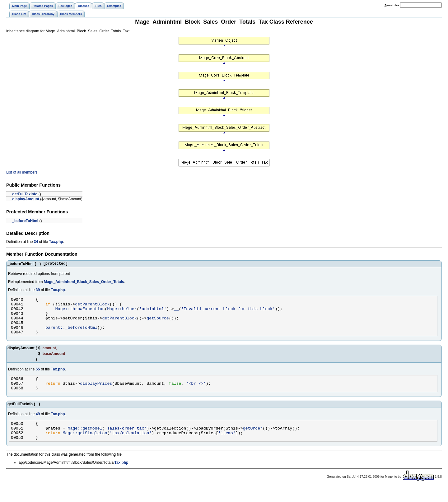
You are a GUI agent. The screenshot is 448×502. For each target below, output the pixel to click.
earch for (392, 5)
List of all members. (22, 172)
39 (38, 291)
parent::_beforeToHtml (71, 335)
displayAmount (26, 199)
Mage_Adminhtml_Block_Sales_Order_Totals (84, 283)
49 (38, 425)
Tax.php (56, 242)
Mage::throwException (80, 312)
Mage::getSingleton (85, 447)
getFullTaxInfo (25, 194)
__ (176, 312)
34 (36, 242)
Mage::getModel (85, 441)
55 (38, 378)
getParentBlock (92, 307)
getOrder (253, 441)
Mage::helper (122, 312)
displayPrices (96, 393)
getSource (158, 323)
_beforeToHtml (25, 221)
